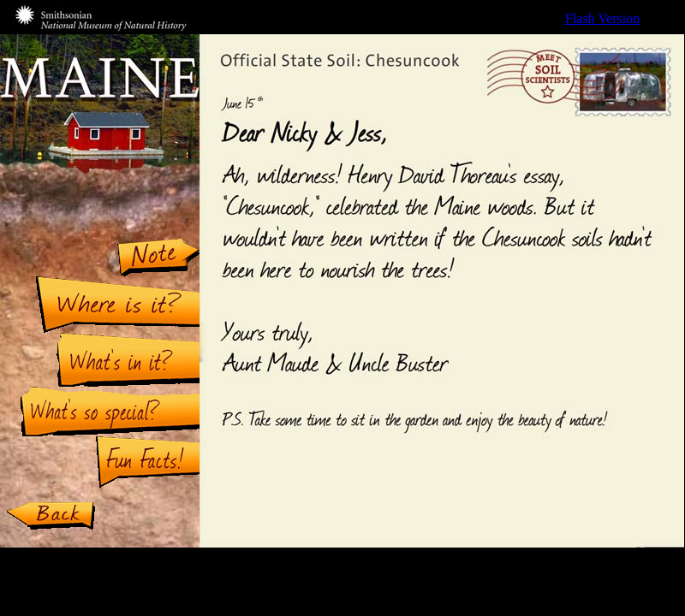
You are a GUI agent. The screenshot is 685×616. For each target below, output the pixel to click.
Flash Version (602, 18)
